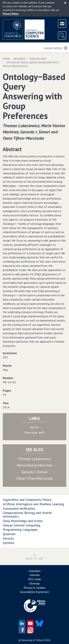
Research (20, 59)
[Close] (65, 3)
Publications (38, 59)
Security (8, 538)
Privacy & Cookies (35, 588)
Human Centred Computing (22, 525)
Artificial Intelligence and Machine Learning (33, 504)
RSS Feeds (35, 579)
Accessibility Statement (35, 592)
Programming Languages (20, 529)
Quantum (9, 534)
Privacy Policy (11, 14)
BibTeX (34, 427)
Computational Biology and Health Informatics (27, 515)
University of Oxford (33, 640)
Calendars (35, 571)
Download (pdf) (35, 432)
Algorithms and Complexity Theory (27, 500)
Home (6, 59)
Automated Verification (19, 508)
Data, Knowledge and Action (23, 521)
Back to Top (34, 557)
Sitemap (34, 583)
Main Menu (56, 48)
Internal (35, 575)
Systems (9, 543)
